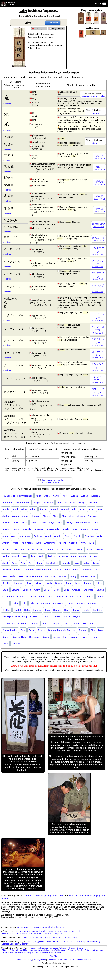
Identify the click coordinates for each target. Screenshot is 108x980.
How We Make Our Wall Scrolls (32, 931)
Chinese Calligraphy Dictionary (15, 944)
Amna (95, 529)
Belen (58, 570)
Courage (92, 603)
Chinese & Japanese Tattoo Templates (46, 934)
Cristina (6, 610)
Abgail (37, 502)
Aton (33, 556)
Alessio (81, 516)
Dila (93, 630)
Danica (76, 610)
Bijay (54, 576)
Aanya (56, 496)
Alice (16, 523)
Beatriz (18, 570)
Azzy (31, 563)
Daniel (86, 610)
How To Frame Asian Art (58, 942)
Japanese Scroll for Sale (50, 952)
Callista (16, 590)
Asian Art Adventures (68, 938)
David (67, 617)
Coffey (15, 603)
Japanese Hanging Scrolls (26, 952)
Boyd (94, 576)
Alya (95, 523)
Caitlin (99, 583)
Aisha (82, 509)
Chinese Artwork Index (95, 950)
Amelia (66, 529)
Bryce (78, 583)
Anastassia (25, 536)
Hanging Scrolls (76, 948)
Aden (24, 509)
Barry (76, 563)
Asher (90, 549)
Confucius (58, 603)
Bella (67, 570)
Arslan (60, 549)
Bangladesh (52, 563)
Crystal (17, 610)
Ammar (85, 529)
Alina (33, 523)
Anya (83, 543)
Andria (58, 536)
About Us (27, 938)
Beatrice (7, 570)
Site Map (54, 956)
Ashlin (6, 556)
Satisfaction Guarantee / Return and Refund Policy (69, 960)
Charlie (101, 590)
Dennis (76, 623)
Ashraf (16, 556)
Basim (95, 563)
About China (38, 938)
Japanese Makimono (58, 948)
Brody (49, 583)
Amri (14, 536)
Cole (24, 603)
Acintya (82, 502)
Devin (32, 630)
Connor (81, 603)
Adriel (33, 509)
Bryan (68, 583)
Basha (86, 563)
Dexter (41, 630)
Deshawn (88, 623)
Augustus (63, 556)
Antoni (62, 543)
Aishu (91, 509)
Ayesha (83, 556)
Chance (76, 590)
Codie (5, 603)
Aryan (69, 549)
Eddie (5, 644)
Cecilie (47, 590)
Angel (68, 536)
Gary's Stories (51, 938)
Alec (64, 516)
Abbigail (95, 496)
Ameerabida (53, 529)
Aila (74, 509)
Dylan (94, 637)
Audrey (51, 556)
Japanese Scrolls (76, 950)
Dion (101, 630)
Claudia (70, 596)
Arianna (6, 549)
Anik (100, 536)
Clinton (90, 596)
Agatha (43, 509)
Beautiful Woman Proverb (38, 570)
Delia (67, 623)
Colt (32, 603)
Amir (75, 529)
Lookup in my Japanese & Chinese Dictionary (56, 481)
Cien (50, 596)
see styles (7, 104)
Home (20, 927)
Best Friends (9, 576)
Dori (65, 637)
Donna (46, 637)
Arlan (31, 549)
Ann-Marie (27, 543)
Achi (72, 502)
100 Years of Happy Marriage (17, 496)
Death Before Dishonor (14, 623)
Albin (56, 516)
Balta (40, 563)
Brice (29, 583)
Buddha (88, 583)
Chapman (88, 590)
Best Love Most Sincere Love (33, 576)
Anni (39, 543)
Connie (70, 603)
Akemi (15, 516)
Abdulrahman (23, 502)
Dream (74, 637)
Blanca (63, 576)
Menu (101, 4)
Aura (73, 556)
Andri (48, 536)
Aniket (6, 543)
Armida (41, 549)
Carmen (27, 590)
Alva (60, 523)
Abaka (75, 496)
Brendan (19, 583)
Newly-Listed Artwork (54, 927)
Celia (66, 590)
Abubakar (62, 502)
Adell (15, 509)
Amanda (27, 529)
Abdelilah (7, 502)
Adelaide (94, 502)
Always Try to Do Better (78, 523)
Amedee (39, 529)
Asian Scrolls (8, 952)
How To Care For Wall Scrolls (15, 934)
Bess (97, 570)
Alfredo (6, 523)
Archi (92, 543)
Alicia (25, 523)
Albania (36, 516)
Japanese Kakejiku (40, 948)
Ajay (100, 509)
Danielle (97, 610)
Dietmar (83, 630)
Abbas (85, 496)
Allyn (52, 523)
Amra (5, 536)
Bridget (39, 583)
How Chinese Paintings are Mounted (64, 931)
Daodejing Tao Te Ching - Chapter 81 (21, 617)
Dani (67, 610)
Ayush (5, 563)
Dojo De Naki (19, 637)
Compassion (44, 603)
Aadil (38, 496)
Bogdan (84, 576)
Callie (5, 590)
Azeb (15, 563)
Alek (72, 516)
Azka (23, 563)
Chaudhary (8, 596)
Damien (37, 610)
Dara (46, 617)
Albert (46, 516)
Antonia (73, 543)
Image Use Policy (24, 960)
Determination (10, 630)
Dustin (84, 637)
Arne (50, 549)
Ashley (99, 549)
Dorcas (56, 637)
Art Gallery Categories (34, 927)
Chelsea (21, 596)
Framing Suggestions (36, 942)
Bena (76, 570)
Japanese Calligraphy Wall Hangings (50, 950)
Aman (16, 529)
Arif (23, 549)
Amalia (6, 529)
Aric (16, 549)
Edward (16, 644)
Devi (23, 630)
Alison (43, 523)
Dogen (6, 637)
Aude (42, 556)
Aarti (65, 496)
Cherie (32, 596)
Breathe (7, 583)
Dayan (77, 617)
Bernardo (87, 570)
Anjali (15, 543)
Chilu (42, 596)
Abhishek (48, 502)
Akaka (6, 516)
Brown (59, 583)
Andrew (38, 536)
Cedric (57, 590)
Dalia (27, 610)
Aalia (47, 496)
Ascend (80, 549)
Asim (25, 556)
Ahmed (65, 509)
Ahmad (54, 509)
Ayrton (94, 556)
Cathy (37, 590)
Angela (78, 536)
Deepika (56, 623)
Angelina (89, 536)
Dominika (34, 637)
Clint (80, 596)
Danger (57, 610)
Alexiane (93, 516)
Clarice (59, 596)
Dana (47, 610)
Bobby (73, 576)
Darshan (56, 617)
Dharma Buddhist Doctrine (62, 630)
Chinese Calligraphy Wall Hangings (17, 950)
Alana (25, 516)
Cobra (100, 596)
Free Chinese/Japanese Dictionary (85, 942)
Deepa (45, 623)
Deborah (34, 623)
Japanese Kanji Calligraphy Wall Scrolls (44, 895)
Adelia (6, 509)
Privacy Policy (40, 960)
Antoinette (50, 543)
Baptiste (66, 563)
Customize (53, 22)
